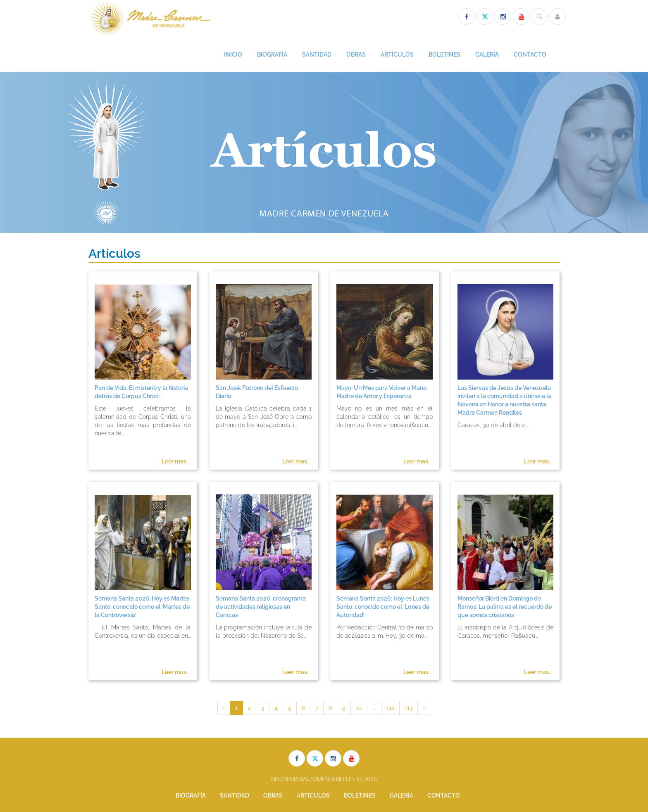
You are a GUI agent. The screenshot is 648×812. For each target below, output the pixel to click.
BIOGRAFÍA (272, 55)
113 (409, 708)
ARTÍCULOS (397, 55)
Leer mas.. (175, 461)
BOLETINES (444, 55)
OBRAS (356, 55)
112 (390, 708)
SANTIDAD (317, 55)
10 (359, 708)
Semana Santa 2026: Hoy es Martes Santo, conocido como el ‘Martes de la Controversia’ (142, 607)
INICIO (233, 55)
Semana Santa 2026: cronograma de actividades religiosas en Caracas (261, 607)
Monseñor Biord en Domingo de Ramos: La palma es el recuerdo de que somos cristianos (505, 607)
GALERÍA (487, 55)
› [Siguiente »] (424, 708)
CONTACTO (530, 55)
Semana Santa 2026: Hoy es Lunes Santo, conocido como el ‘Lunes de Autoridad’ (383, 607)
